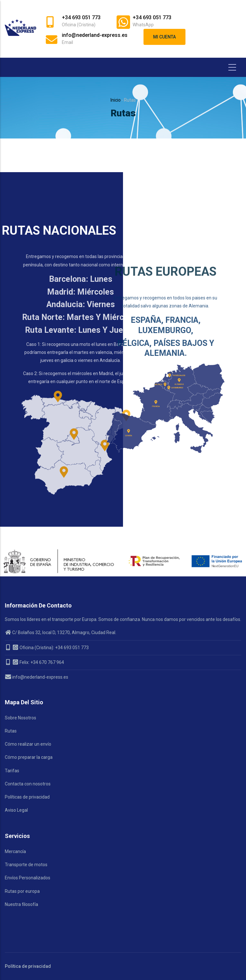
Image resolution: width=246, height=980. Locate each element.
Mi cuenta (164, 37)
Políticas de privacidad (27, 797)
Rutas (11, 731)
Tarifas (12, 771)
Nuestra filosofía (21, 904)
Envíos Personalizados (28, 878)
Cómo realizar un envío (28, 744)
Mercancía (15, 851)
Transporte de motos (26, 865)
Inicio (116, 100)
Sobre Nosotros (20, 718)
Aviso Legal (16, 810)
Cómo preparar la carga (29, 757)
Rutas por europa (22, 891)
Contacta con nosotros (28, 784)
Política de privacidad (28, 966)
